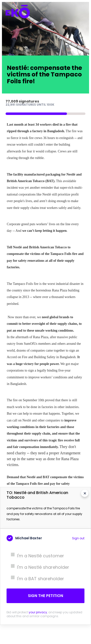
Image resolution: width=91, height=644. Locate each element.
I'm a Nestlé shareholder (38, 567)
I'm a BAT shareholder (35, 579)
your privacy (38, 612)
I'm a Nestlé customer (35, 556)
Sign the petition (45, 596)
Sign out (78, 538)
